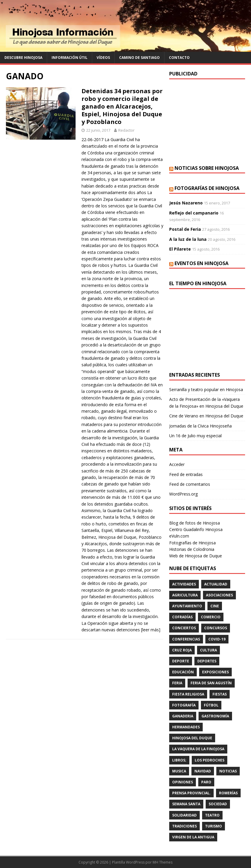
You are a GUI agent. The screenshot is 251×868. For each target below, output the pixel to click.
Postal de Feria (185, 229)
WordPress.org (183, 494)
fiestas (220, 694)
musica (179, 771)
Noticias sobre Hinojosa (207, 168)
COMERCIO (211, 617)
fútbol (211, 705)
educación (183, 672)
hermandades (186, 727)
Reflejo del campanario (194, 213)
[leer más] (151, 630)
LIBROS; (179, 760)
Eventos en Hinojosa (202, 263)
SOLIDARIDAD (184, 815)
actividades (184, 584)
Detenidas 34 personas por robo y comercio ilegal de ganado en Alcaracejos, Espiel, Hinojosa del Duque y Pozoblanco (122, 106)
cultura (208, 650)
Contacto (179, 58)
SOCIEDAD (218, 804)
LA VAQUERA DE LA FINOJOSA (198, 749)
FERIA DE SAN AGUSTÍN (211, 683)
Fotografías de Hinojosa (207, 188)
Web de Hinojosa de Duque (196, 556)
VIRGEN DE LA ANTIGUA (193, 837)
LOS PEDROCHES (210, 760)
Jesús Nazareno (186, 203)
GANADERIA (183, 716)
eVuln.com (179, 536)
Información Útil (69, 58)
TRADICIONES (184, 826)
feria (177, 683)
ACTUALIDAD (216, 584)
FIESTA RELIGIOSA (188, 694)
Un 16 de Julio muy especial (195, 436)
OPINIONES (183, 782)
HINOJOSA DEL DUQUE (192, 738)
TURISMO (214, 826)
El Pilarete (180, 249)
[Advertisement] (207, 122)
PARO (206, 782)
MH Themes (163, 862)
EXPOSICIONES (215, 672)
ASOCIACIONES (219, 595)
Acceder (177, 464)
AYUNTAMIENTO (187, 606)
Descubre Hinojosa (23, 58)
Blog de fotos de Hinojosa (195, 523)
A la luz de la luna (188, 239)
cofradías (182, 617)
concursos (216, 628)
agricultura (185, 595)
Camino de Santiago (139, 58)
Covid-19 (217, 639)
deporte (181, 661)
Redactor (126, 130)
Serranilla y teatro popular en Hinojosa (206, 389)
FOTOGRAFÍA (184, 705)
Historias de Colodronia (192, 549)
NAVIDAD (203, 771)
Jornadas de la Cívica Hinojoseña (200, 426)
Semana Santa (186, 804)
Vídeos (103, 58)
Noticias (228, 771)
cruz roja (182, 650)
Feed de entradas (186, 474)
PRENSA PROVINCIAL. (191, 793)
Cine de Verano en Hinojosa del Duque (206, 416)
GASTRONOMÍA (215, 716)
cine (215, 606)
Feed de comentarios (190, 484)
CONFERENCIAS (186, 639)
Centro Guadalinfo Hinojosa (196, 529)
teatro (212, 815)
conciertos (184, 628)
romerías (228, 793)
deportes (207, 661)
